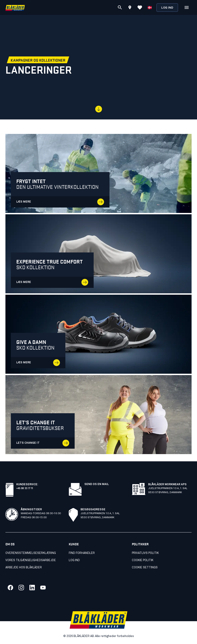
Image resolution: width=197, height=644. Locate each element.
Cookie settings (145, 568)
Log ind (167, 8)
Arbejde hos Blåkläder (24, 568)
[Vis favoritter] (140, 7)
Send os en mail (97, 484)
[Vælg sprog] (150, 7)
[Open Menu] (187, 7)
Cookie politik (143, 560)
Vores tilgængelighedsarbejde (31, 560)
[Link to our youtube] (43, 588)
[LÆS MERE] (98, 254)
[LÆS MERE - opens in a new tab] (98, 173)
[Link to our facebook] (10, 588)
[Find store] (130, 8)
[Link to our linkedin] (32, 588)
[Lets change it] (98, 415)
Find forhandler (82, 553)
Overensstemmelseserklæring (31, 553)
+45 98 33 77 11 (25, 488)
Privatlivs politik (145, 553)
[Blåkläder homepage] (15, 8)
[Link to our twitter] (21, 588)
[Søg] (120, 7)
